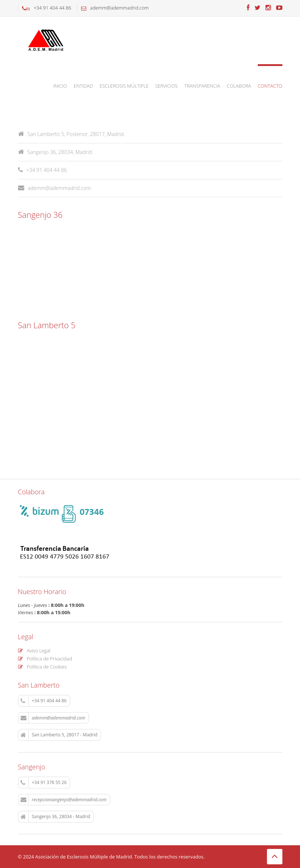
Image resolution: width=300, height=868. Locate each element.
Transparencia (202, 86)
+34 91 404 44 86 (44, 701)
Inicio (60, 86)
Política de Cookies (42, 667)
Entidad (84, 86)
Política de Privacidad (45, 659)
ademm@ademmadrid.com (55, 188)
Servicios (167, 86)
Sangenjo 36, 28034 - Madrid (55, 817)
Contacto (270, 86)
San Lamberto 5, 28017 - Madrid (59, 735)
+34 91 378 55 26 (44, 783)
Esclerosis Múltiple (124, 86)
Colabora (239, 86)
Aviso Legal (34, 651)
